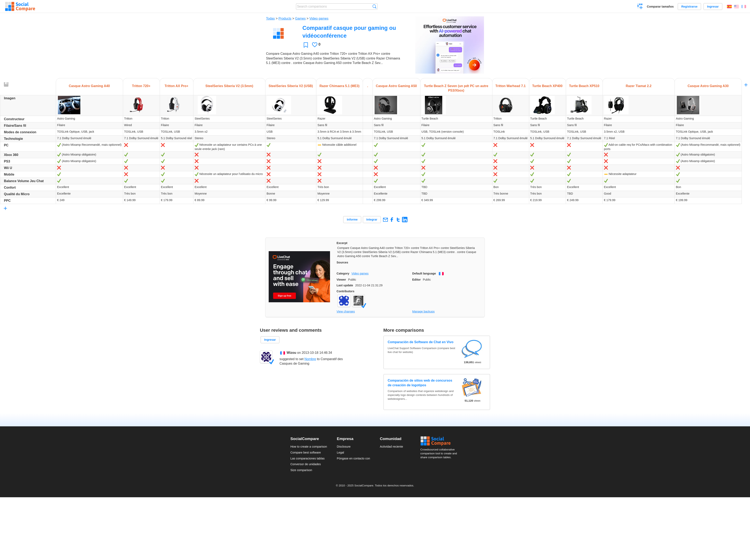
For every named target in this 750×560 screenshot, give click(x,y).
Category (343, 273)
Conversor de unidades (306, 464)
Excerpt (342, 243)
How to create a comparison (309, 447)
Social (440, 441)
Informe (352, 220)
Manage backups (423, 311)
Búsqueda (374, 6)
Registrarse (689, 7)
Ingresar (713, 7)
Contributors (345, 291)
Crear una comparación (640, 7)
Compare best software (306, 452)
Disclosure (344, 447)
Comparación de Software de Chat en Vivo (421, 342)
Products (285, 18)
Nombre (310, 359)
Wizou (291, 353)
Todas (270, 18)
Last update (345, 285)
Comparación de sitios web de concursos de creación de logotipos (420, 383)
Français (744, 7)
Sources (342, 262)
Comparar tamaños (660, 7)
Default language (424, 273)
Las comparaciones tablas (307, 458)
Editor (417, 280)
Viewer (341, 280)
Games (300, 18)
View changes (346, 311)
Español (729, 7)
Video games (319, 18)
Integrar (372, 220)
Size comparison (301, 470)
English (737, 7)
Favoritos (306, 45)
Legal (340, 452)
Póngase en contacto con (353, 458)
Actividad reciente (392, 447)
